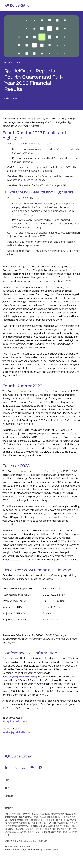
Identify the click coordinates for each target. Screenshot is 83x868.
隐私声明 (22, 817)
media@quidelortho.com (17, 732)
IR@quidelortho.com (15, 721)
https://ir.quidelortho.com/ (21, 676)
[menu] (60, 5)
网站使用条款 (11, 817)
